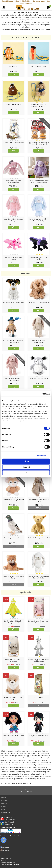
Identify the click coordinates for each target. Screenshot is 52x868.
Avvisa (26, 473)
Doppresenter (5, 812)
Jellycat (27, 27)
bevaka (39, 508)
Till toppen (26, 790)
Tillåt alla (26, 461)
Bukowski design (14, 25)
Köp (13, 74)
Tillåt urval (26, 467)
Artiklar (3, 809)
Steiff (37, 25)
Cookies (3, 797)
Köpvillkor (4, 803)
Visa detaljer (41, 455)
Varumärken (4, 800)
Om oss (3, 806)
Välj (39, 151)
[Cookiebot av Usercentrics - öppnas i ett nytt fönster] (41, 394)
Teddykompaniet (28, 25)
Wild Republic (45, 25)
